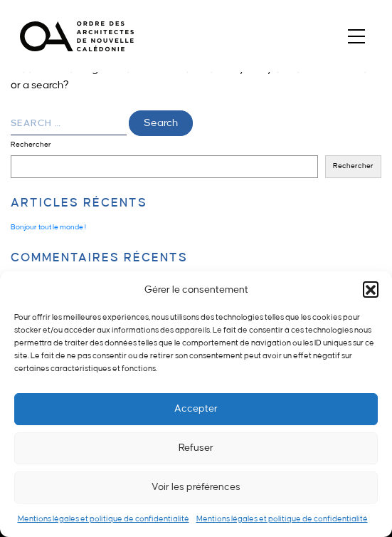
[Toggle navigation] (356, 36)
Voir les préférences (196, 487)
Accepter (196, 408)
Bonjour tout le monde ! (48, 227)
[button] (371, 289)
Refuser (196, 448)
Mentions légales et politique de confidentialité (104, 519)
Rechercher (31, 145)
